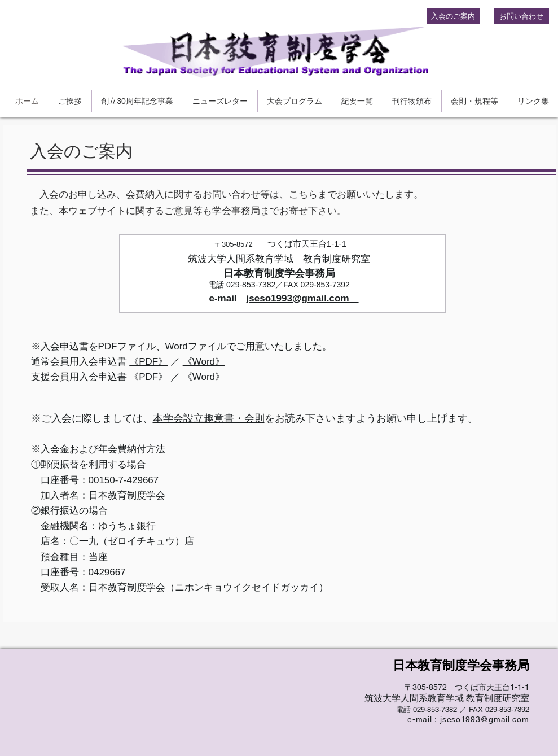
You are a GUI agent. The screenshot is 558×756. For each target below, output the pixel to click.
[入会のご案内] (453, 16)
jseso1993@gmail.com (303, 298)
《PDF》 (148, 362)
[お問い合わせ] (521, 16)
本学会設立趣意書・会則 (209, 418)
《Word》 (204, 362)
